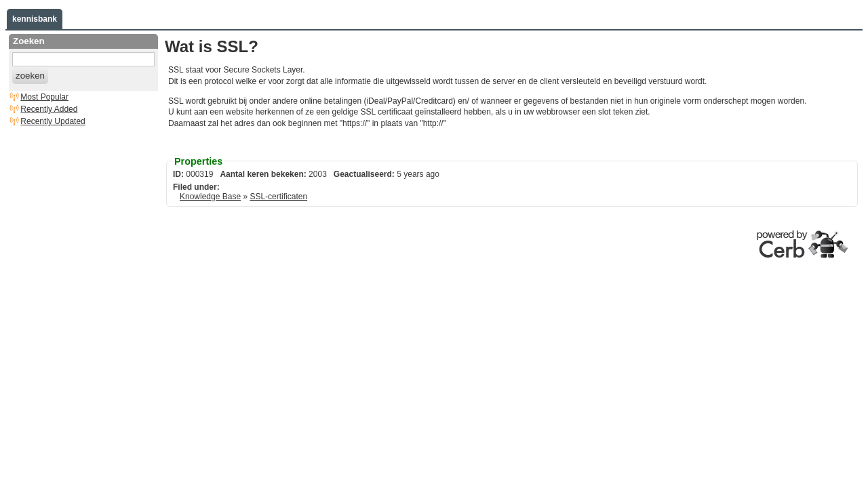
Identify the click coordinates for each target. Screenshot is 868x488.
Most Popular (44, 97)
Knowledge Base (210, 197)
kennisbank (35, 19)
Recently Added (49, 109)
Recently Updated (53, 121)
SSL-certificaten (278, 197)
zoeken (30, 76)
